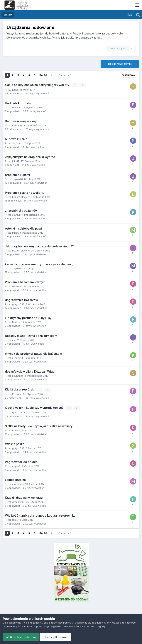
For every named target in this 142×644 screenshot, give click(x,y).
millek (15, 232)
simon (16, 358)
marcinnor (18, 484)
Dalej (43, 75)
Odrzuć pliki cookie (57, 637)
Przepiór (17, 394)
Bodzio (16, 322)
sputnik (16, 215)
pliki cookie (50, 623)
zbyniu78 (17, 179)
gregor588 (18, 304)
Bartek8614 (19, 125)
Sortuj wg (129, 75)
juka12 (16, 161)
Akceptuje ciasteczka (21, 637)
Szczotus (17, 143)
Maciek (16, 107)
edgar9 (16, 466)
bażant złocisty (21, 197)
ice (14, 340)
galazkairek (19, 412)
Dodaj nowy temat (120, 64)
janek (15, 89)
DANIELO (17, 286)
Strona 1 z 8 (66, 75)
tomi (15, 519)
